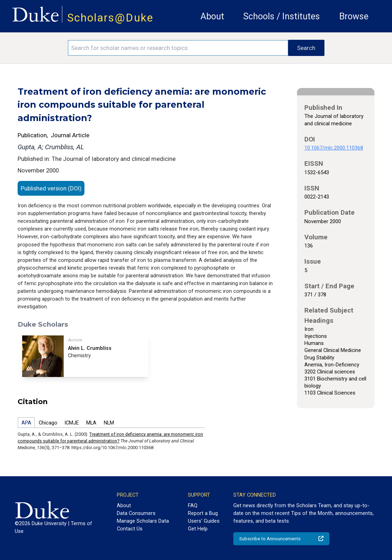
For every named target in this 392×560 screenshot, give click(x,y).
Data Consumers (136, 513)
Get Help (198, 529)
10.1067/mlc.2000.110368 (334, 148)
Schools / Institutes (282, 16)
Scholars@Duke (110, 18)
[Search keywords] (178, 48)
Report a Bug (203, 513)
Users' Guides (204, 521)
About (212, 16)
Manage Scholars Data (143, 521)
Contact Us (130, 529)
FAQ (193, 505)
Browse (354, 16)
